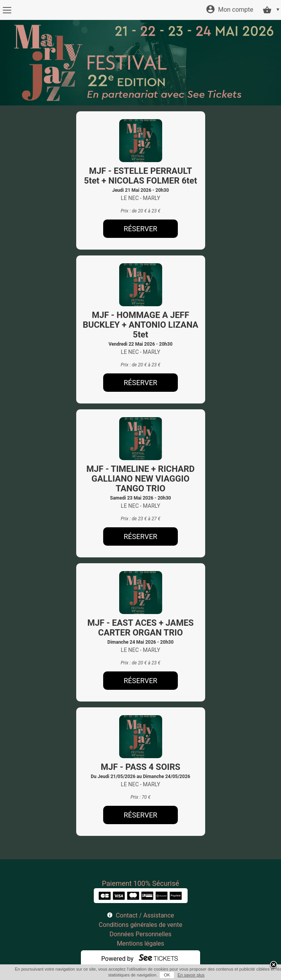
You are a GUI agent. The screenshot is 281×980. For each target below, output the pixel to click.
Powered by (117, 959)
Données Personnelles (140, 934)
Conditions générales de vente (141, 925)
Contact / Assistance (145, 915)
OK (167, 975)
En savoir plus (191, 975)
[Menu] (7, 10)
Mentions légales (140, 943)
